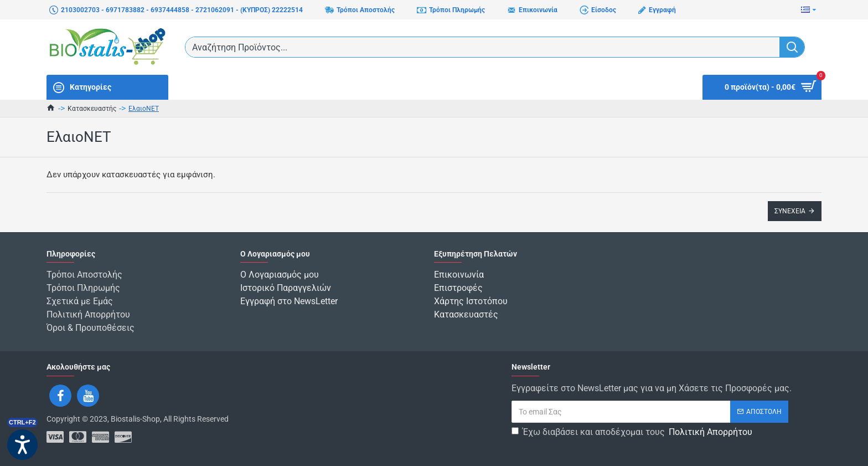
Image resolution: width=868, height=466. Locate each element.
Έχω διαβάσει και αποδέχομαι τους (633, 432)
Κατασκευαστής (92, 109)
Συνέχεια (790, 211)
